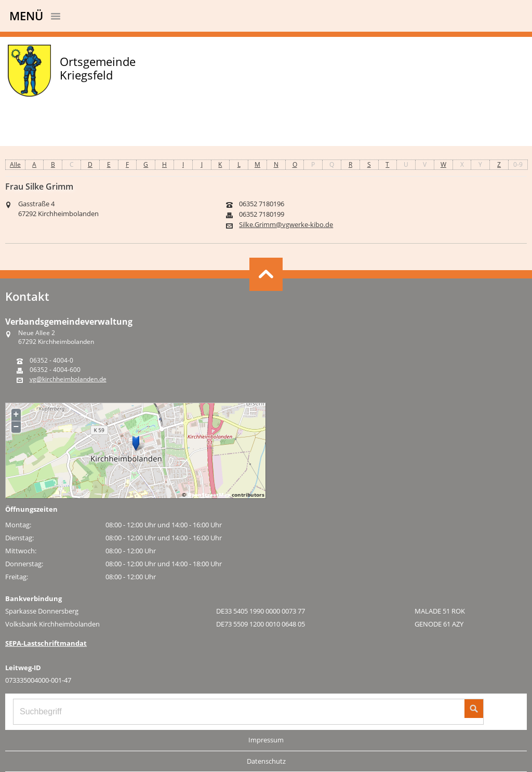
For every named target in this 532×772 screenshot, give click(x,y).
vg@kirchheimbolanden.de (68, 379)
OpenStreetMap (209, 495)
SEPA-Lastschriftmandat (46, 643)
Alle (15, 164)
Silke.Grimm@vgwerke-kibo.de (286, 225)
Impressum (266, 740)
